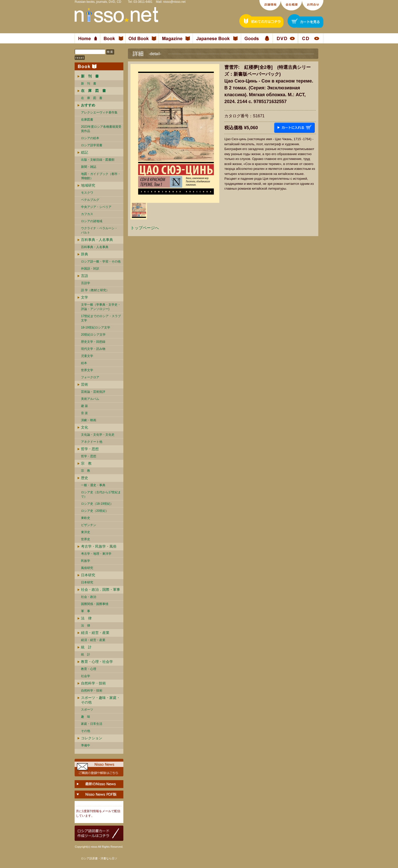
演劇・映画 (89, 420)
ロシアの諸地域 (92, 221)
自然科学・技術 (93, 683)
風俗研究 (87, 568)
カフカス (87, 214)
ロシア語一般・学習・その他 (101, 261)
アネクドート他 (92, 442)
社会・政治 (89, 597)
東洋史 (86, 532)
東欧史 (86, 518)
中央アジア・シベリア (96, 207)
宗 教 (86, 463)
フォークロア (90, 377)
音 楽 (84, 413)
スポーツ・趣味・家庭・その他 (101, 700)
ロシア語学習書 (92, 145)
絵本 (84, 363)
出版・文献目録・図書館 (98, 160)
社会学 (86, 676)
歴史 (85, 478)
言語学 (86, 283)
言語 (85, 276)
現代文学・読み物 (93, 349)
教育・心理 (89, 669)
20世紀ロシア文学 (93, 335)
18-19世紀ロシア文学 (96, 327)
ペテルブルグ (90, 200)
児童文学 (87, 356)
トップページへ (145, 228)
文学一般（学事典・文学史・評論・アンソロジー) (101, 307)
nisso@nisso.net (174, 2)
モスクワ (87, 193)
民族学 (86, 561)
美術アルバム (90, 399)
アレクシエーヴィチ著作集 (99, 112)
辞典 (85, 254)
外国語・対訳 (90, 269)
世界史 (86, 539)
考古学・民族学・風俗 (99, 546)
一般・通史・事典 (93, 485)
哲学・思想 (90, 449)
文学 (85, 297)
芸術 (85, 384)
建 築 (84, 406)
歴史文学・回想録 (93, 342)
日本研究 (88, 575)
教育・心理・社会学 (97, 662)
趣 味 (86, 717)
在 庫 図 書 (92, 98)
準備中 (86, 745)
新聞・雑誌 (89, 167)
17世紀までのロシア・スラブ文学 (101, 318)
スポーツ (87, 710)
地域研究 (88, 185)
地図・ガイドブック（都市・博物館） (101, 176)
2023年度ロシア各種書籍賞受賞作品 (101, 129)
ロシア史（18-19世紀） (97, 504)
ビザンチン (89, 525)
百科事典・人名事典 (97, 240)
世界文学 (87, 370)
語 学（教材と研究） (95, 290)
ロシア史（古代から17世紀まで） (101, 494)
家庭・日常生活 (92, 724)
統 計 (86, 647)
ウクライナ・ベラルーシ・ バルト (99, 230)
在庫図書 (87, 120)
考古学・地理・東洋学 (96, 554)
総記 (85, 152)
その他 (86, 731)
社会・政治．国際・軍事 (101, 589)
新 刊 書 (89, 84)
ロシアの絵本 (90, 138)
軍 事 (86, 611)
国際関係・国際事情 (95, 604)
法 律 (86, 618)
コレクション (92, 738)
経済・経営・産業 (95, 633)
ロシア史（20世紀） (95, 511)
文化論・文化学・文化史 (98, 435)
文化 (85, 427)
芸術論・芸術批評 (93, 392)
